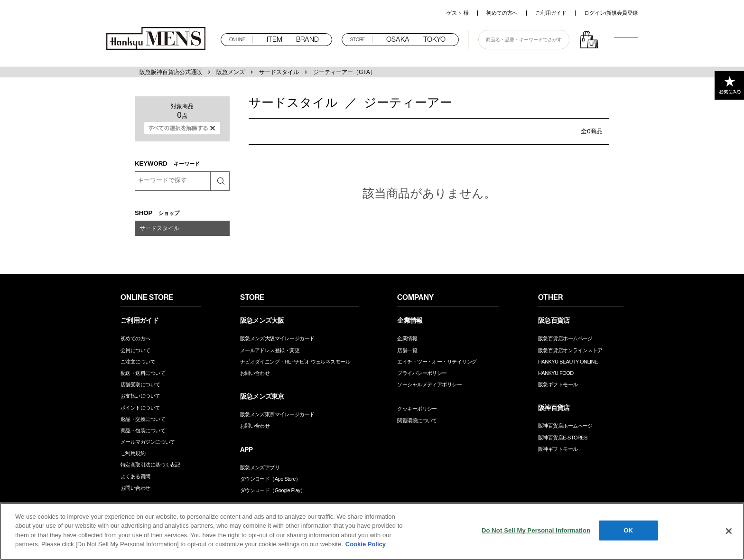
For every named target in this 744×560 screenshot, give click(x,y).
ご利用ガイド (551, 13)
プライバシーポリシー (422, 373)
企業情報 (407, 338)
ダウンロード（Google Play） (273, 490)
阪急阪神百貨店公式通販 (171, 72)
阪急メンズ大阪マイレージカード (277, 338)
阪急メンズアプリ (260, 467)
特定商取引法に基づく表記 (150, 465)
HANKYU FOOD (556, 373)
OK (628, 530)
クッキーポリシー (417, 409)
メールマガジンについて (148, 442)
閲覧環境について (417, 420)
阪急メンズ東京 (262, 396)
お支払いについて (140, 396)
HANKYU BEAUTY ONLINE (568, 362)
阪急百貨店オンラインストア (570, 350)
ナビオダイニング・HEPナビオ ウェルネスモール (295, 362)
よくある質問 (135, 476)
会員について (135, 350)
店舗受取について (140, 384)
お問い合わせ (135, 488)
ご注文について (138, 362)
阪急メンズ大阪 (262, 320)
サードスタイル (279, 72)
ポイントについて (140, 408)
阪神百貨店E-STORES (563, 438)
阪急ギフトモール (558, 384)
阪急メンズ (231, 72)
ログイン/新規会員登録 (611, 13)
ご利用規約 (133, 453)
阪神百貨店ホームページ (565, 426)
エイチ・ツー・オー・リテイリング (437, 362)
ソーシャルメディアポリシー (429, 384)
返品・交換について (143, 419)
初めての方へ (502, 13)
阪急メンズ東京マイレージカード (277, 414)
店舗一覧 (407, 350)
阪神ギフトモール (558, 449)
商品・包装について (143, 430)
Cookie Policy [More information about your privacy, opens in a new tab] (366, 544)
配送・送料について (143, 373)
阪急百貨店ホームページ (565, 338)
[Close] (729, 531)
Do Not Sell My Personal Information (536, 530)
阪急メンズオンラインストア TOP (158, 39)
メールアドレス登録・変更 (270, 350)
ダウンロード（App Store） (270, 479)
